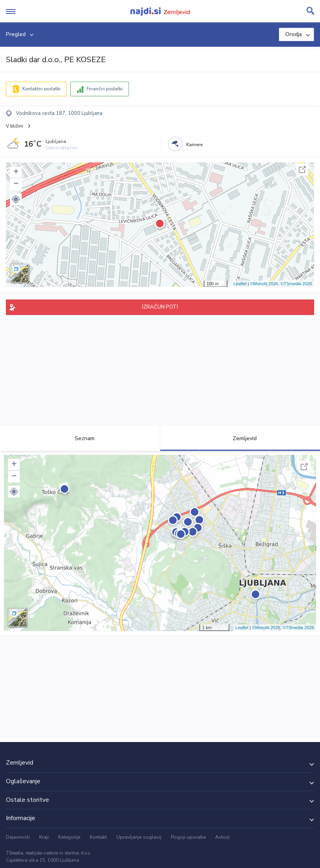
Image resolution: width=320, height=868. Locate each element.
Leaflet (240, 284)
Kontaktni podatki (41, 89)
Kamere (194, 145)
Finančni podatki (105, 89)
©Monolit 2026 (264, 284)
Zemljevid (240, 438)
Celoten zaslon (302, 170)
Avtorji (222, 837)
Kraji (44, 837)
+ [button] (16, 172)
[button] (16, 199)
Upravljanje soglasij (139, 837)
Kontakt (98, 837)
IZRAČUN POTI (160, 307)
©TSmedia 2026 (296, 284)
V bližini (15, 126)
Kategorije (69, 837)
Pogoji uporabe (188, 837)
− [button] (16, 184)
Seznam (80, 438)
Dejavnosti (18, 837)
